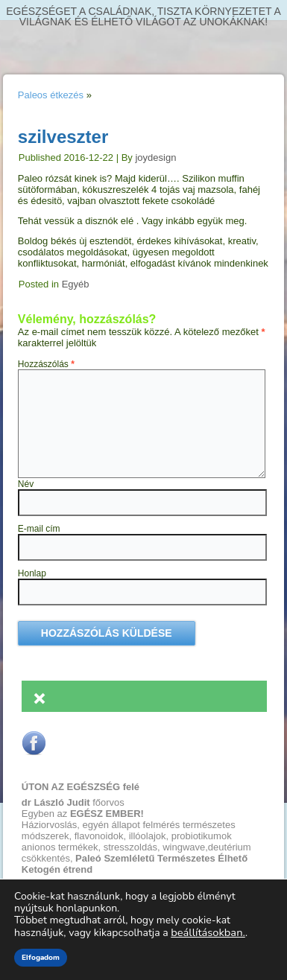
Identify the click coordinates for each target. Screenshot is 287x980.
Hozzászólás (46, 364)
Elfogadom (41, 958)
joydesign (155, 157)
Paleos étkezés (51, 95)
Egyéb (76, 284)
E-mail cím (39, 529)
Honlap (32, 573)
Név (26, 484)
